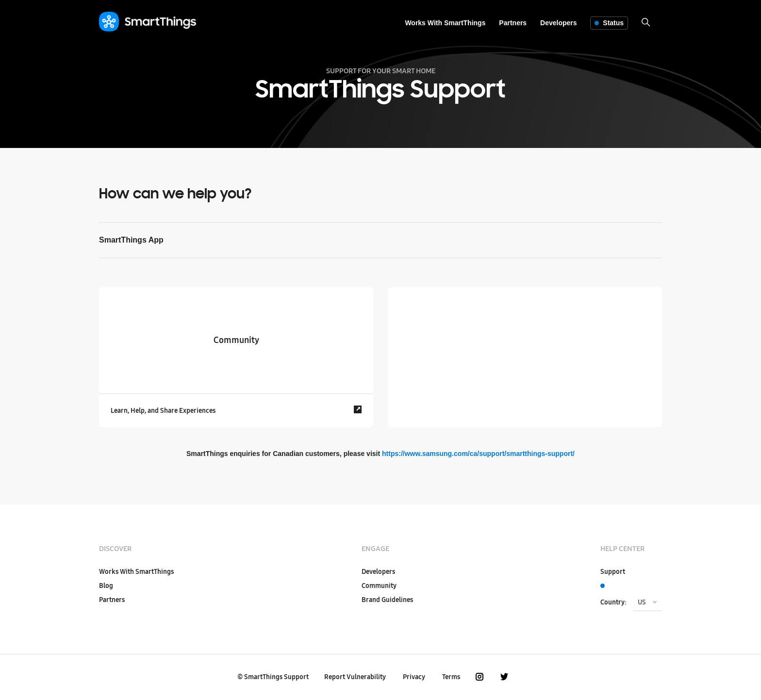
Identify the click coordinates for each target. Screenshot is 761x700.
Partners (513, 23)
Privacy (414, 677)
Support (613, 572)
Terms (451, 677)
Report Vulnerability (355, 677)
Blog (106, 586)
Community (379, 586)
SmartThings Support (276, 677)
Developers (558, 23)
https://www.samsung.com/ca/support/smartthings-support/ (478, 454)
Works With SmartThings (445, 23)
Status (609, 23)
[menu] (647, 603)
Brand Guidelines (387, 600)
